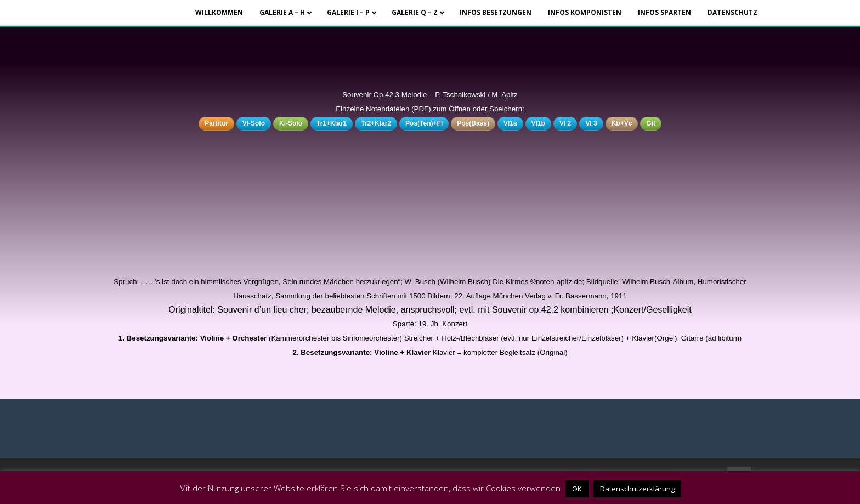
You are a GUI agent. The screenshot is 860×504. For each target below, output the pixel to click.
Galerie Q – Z (415, 12)
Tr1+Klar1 (332, 123)
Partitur (216, 123)
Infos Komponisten (585, 12)
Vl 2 (565, 123)
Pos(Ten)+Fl (424, 123)
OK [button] (577, 489)
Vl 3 (591, 123)
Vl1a (510, 123)
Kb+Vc (622, 123)
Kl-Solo (291, 123)
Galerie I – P (348, 12)
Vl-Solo (254, 123)
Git (651, 123)
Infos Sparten (664, 12)
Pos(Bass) (473, 123)
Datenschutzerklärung (637, 489)
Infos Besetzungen (496, 12)
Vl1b (538, 123)
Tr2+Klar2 (376, 123)
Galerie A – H (282, 12)
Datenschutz (732, 12)
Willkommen (219, 12)
